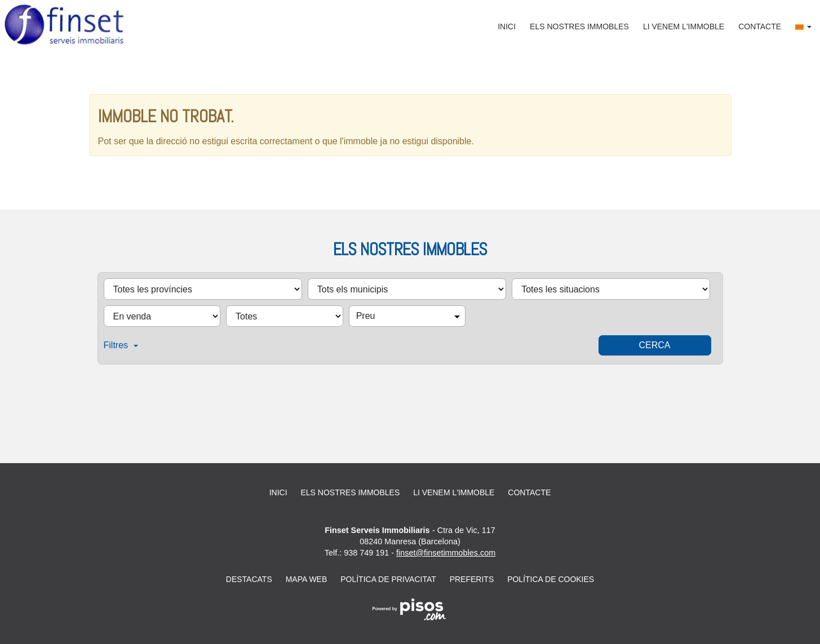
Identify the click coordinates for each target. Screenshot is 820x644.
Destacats (249, 579)
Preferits (472, 579)
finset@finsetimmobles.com (446, 553)
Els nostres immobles (579, 26)
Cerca (654, 345)
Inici (507, 26)
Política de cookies (551, 579)
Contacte (760, 26)
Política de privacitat (388, 579)
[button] (803, 26)
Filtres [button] (121, 345)
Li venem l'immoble (684, 26)
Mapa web (307, 579)
